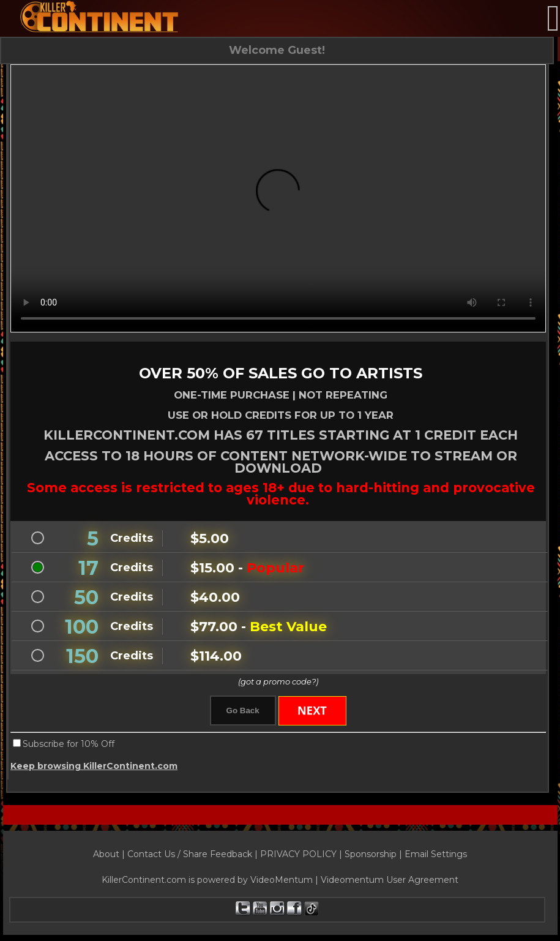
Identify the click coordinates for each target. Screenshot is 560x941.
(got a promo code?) (278, 681)
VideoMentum (282, 880)
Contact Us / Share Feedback (190, 854)
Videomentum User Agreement (390, 880)
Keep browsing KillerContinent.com (94, 766)
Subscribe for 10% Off (69, 744)
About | (110, 854)
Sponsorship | (375, 854)
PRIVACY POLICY (298, 854)
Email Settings (436, 854)
